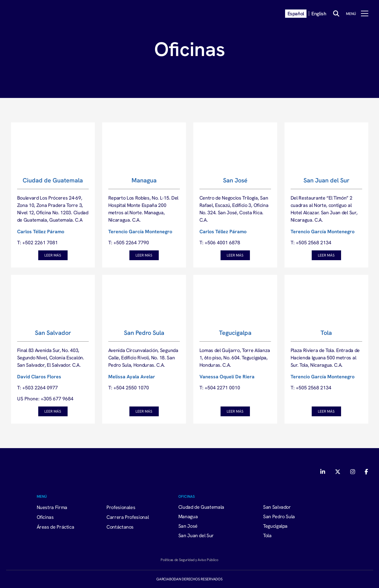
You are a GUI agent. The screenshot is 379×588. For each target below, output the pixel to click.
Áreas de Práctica (56, 527)
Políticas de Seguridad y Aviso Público (189, 560)
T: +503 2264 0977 (37, 388)
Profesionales (121, 507)
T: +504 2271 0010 (220, 388)
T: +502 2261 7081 (37, 242)
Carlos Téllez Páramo (41, 231)
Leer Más (53, 255)
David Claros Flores (39, 376)
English (319, 13)
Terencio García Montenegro (140, 231)
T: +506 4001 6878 (220, 242)
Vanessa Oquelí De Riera (227, 376)
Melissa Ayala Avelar (132, 376)
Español (296, 13)
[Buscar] (336, 13)
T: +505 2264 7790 (129, 242)
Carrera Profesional (128, 517)
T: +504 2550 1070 (129, 388)
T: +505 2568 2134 (311, 242)
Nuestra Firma (52, 507)
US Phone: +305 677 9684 (45, 399)
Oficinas (45, 517)
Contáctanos (120, 527)
